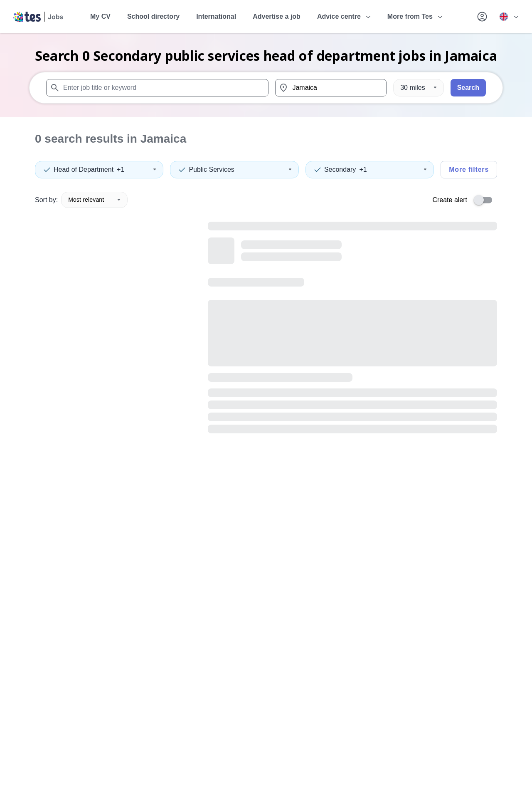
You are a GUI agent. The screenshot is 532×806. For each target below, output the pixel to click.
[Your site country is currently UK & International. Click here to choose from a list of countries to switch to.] (509, 17)
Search (468, 88)
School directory (153, 16)
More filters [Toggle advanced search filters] (469, 169)
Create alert (450, 200)
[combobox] (157, 88)
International (216, 16)
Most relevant (94, 200)
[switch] (485, 200)
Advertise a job (277, 16)
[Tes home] (38, 17)
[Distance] (418, 88)
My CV (100, 16)
